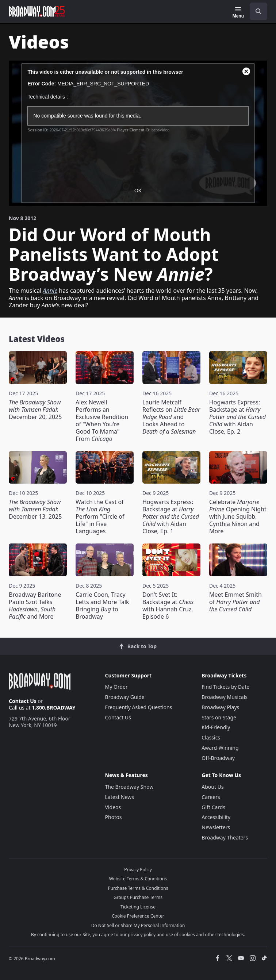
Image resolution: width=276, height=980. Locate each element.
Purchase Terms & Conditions (138, 888)
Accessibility (216, 817)
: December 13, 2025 (35, 509)
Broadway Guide (125, 697)
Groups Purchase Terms (138, 897)
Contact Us (23, 701)
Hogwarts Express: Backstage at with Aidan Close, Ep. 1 (171, 516)
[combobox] (256, 11)
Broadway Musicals (225, 697)
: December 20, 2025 (35, 410)
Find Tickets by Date (225, 687)
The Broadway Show (129, 787)
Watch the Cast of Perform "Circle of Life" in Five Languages (100, 516)
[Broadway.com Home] (37, 11)
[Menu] (238, 12)
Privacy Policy (138, 870)
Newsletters (216, 827)
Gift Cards (213, 807)
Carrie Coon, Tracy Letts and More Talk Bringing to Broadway (102, 606)
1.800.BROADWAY (54, 708)
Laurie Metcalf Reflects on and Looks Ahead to (171, 417)
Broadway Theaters (225, 837)
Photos (114, 817)
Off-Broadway (218, 758)
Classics (211, 737)
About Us (212, 787)
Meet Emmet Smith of (235, 602)
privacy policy (142, 935)
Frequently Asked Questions (139, 707)
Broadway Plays (220, 707)
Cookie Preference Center (138, 916)
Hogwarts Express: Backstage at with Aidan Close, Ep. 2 (237, 417)
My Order (116, 687)
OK (138, 191)
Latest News (120, 797)
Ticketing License (138, 907)
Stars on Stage (219, 717)
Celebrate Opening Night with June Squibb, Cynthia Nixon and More (238, 516)
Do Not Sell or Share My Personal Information (138, 925)
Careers (211, 797)
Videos (113, 807)
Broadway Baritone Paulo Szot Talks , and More (35, 606)
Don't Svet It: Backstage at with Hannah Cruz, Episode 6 (168, 606)
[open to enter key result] (258, 11)
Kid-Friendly (216, 727)
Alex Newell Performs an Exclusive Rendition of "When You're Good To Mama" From (102, 420)
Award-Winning (220, 748)
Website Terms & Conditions (138, 879)
